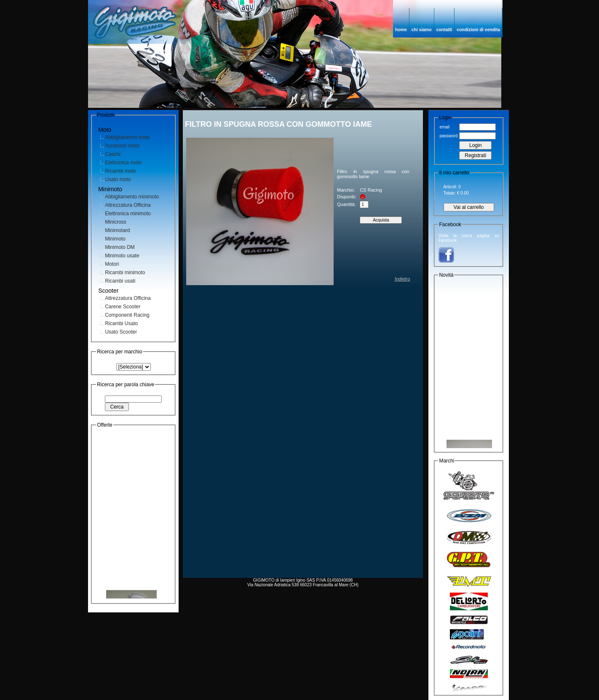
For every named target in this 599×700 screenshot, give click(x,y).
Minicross (116, 222)
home (401, 30)
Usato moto (118, 179)
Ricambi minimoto (125, 273)
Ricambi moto (120, 171)
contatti (444, 30)
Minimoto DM (120, 247)
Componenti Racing (127, 315)
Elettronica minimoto (128, 214)
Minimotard (117, 230)
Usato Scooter (121, 332)
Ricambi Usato (121, 323)
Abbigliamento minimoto (132, 197)
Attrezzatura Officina (128, 205)
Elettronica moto (123, 163)
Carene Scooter (123, 307)
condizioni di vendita (478, 30)
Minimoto (115, 239)
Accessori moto (122, 146)
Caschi (113, 154)
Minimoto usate (122, 256)
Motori (112, 264)
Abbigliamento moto (127, 137)
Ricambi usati (120, 281)
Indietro (402, 279)
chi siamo (422, 30)
